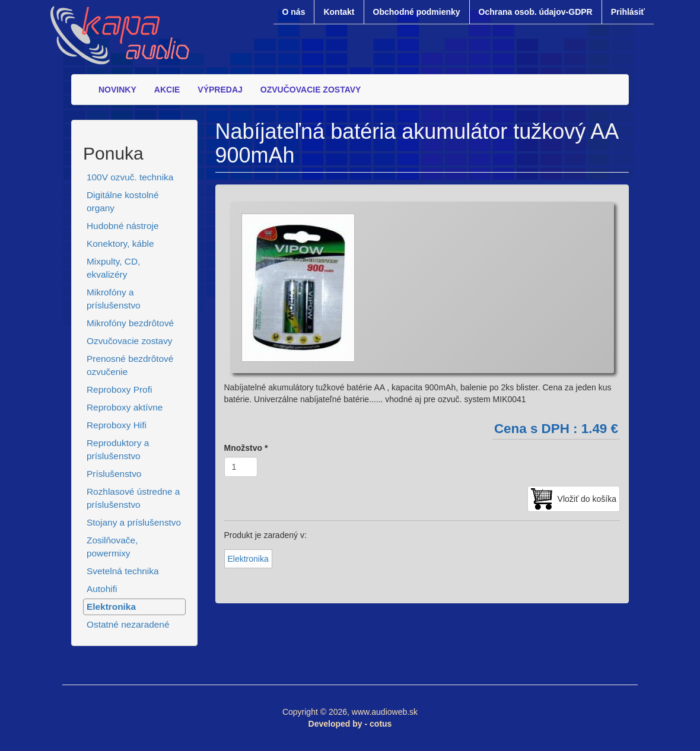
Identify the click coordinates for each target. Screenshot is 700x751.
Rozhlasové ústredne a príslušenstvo (133, 498)
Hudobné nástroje (123, 226)
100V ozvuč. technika (130, 177)
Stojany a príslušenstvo (134, 522)
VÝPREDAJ (220, 90)
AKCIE (167, 90)
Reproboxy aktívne (125, 407)
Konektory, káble (120, 244)
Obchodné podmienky (417, 12)
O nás (294, 12)
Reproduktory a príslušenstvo (118, 449)
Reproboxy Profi (119, 389)
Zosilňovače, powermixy (112, 547)
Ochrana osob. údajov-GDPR (536, 12)
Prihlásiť (628, 12)
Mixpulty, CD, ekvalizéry (113, 268)
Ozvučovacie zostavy (130, 341)
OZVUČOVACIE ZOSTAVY (311, 90)
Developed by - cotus (350, 724)
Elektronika (111, 607)
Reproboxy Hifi (117, 425)
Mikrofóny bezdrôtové (130, 323)
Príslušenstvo (114, 474)
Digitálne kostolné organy (123, 201)
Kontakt (339, 12)
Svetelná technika (123, 571)
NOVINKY (117, 90)
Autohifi (102, 589)
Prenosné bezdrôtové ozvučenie (130, 365)
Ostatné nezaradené (128, 624)
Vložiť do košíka (587, 499)
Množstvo (246, 448)
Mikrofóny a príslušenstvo (114, 299)
